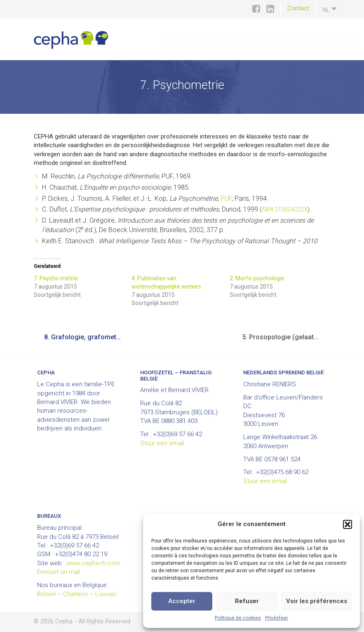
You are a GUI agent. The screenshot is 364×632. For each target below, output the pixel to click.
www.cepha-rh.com (93, 563)
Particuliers (256, 39)
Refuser (247, 601)
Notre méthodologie (200, 39)
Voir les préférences (317, 601)
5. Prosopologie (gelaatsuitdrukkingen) (286, 337)
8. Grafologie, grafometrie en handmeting (88, 337)
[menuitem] (308, 39)
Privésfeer (277, 618)
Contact (298, 8)
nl (330, 9)
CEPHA (153, 39)
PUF (226, 199)
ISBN (268, 209)
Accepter (182, 601)
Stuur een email (162, 443)
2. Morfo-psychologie (257, 278)
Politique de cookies (238, 618)
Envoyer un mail (59, 572)
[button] (348, 524)
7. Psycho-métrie (56, 278)
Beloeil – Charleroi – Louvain (77, 594)
